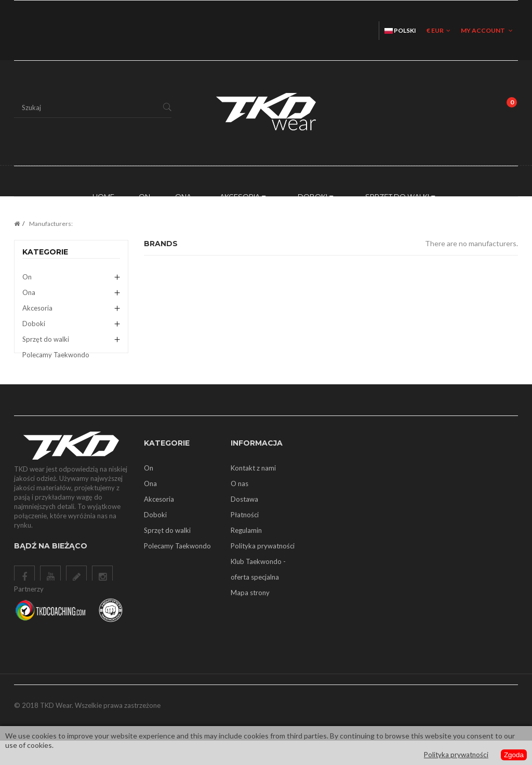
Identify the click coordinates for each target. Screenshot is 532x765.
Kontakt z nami (253, 486)
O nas (240, 501)
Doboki (34, 324)
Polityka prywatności (263, 563)
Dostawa (244, 517)
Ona (29, 292)
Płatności (245, 532)
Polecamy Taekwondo (56, 355)
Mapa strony (250, 610)
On (27, 277)
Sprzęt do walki (46, 339)
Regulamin (246, 548)
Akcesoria (37, 308)
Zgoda (513, 755)
